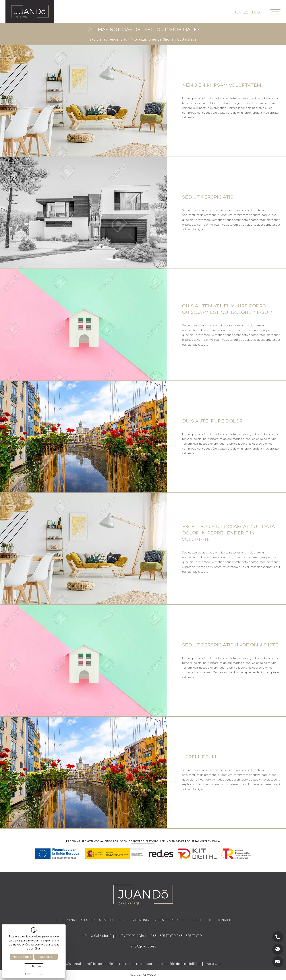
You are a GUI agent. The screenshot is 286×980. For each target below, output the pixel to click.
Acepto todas (21, 957)
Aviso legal (73, 964)
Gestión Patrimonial (135, 920)
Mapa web (213, 964)
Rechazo (46, 957)
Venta (72, 920)
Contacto (225, 920)
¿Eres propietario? (170, 920)
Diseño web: (143, 975)
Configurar (34, 966)
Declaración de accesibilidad (179, 964)
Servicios (107, 920)
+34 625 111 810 (247, 12)
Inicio (58, 920)
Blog (209, 920)
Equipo (195, 920)
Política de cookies (100, 964)
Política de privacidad (136, 964)
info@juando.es (143, 946)
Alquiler (88, 920)
